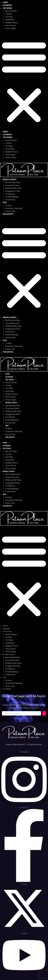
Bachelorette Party (13, 182)
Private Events (10, 180)
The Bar (9, 14)
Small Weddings (12, 197)
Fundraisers (10, 194)
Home (5, 2)
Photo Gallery (11, 28)
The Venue (7, 8)
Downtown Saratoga (14, 208)
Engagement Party (13, 191)
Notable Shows (12, 23)
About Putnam (11, 11)
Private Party (10, 200)
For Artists (8, 214)
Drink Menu (10, 20)
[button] (24, 81)
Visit (5, 202)
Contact (9, 205)
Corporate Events (12, 185)
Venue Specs (11, 25)
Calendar (7, 5)
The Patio (9, 17)
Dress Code (10, 211)
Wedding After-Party (13, 188)
